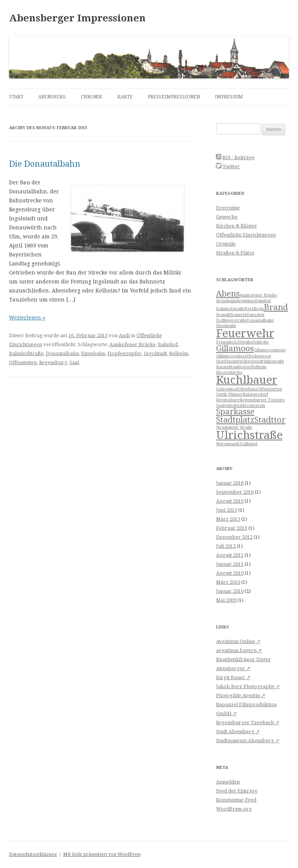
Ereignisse (228, 208)
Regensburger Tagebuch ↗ (248, 723)
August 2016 (230, 501)
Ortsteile (226, 244)
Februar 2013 (232, 528)
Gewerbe (227, 217)
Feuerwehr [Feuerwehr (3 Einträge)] (245, 333)
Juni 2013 (227, 510)
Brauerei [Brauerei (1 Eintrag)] (238, 315)
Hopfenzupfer (125, 353)
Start (16, 97)
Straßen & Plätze (235, 253)
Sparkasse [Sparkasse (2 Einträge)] (235, 412)
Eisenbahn (93, 353)
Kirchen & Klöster (237, 226)
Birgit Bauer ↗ (233, 677)
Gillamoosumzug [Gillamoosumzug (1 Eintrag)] (270, 350)
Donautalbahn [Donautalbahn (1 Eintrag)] (260, 320)
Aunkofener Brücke (132, 344)
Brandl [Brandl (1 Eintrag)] (223, 315)
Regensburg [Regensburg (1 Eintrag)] (228, 400)
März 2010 (228, 582)
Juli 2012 (226, 546)
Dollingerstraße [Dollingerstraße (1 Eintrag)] (231, 320)
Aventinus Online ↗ (238, 641)
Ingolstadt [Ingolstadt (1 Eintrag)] (253, 361)
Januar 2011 (230, 564)
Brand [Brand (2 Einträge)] (276, 307)
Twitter (231, 167)
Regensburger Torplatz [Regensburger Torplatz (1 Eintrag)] (262, 400)
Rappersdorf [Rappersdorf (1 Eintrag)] (256, 394)
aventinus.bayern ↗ (239, 650)
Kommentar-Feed (236, 800)
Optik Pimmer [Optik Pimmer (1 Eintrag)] (229, 394)
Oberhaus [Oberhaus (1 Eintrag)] (248, 389)
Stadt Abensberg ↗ (238, 732)
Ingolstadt (155, 353)
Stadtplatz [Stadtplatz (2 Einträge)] (235, 420)
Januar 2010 (230, 591)
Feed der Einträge (237, 791)
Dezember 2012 (234, 537)
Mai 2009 (226, 600)
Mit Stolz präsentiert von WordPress (102, 854)
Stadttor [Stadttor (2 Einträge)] (270, 420)
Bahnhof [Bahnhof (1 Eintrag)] (263, 301)
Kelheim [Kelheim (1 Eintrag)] (259, 367)
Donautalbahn (62, 353)
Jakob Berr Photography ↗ (248, 686)
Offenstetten (23, 362)
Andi (124, 335)
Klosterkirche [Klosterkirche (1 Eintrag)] (229, 373)
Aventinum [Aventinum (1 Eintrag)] (226, 301)
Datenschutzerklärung (33, 854)
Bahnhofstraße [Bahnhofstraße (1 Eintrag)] (230, 309)
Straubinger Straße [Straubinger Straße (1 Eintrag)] (234, 427)
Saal (74, 362)
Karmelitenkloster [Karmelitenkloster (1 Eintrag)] (234, 367)
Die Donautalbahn (45, 164)
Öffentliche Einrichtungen (246, 235)
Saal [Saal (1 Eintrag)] (220, 406)
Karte (125, 97)
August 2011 (230, 555)
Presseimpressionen (174, 97)
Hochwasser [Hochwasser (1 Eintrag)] (259, 356)
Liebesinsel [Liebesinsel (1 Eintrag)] (227, 389)
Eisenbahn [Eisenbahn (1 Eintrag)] (226, 326)
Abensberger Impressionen (77, 18)
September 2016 (235, 492)
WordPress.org (234, 809)
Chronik (92, 97)
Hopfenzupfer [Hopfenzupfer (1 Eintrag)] (230, 361)
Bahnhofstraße (26, 353)
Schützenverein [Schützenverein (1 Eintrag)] (251, 406)
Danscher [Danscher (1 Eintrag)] (255, 315)
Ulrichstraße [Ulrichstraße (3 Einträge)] (249, 435)
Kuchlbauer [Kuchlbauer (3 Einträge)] (247, 380)
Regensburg (53, 362)
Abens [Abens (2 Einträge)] (228, 294)
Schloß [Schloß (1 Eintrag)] (230, 406)
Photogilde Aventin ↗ (241, 695)
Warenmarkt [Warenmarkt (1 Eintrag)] (228, 444)
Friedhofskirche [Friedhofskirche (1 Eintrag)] (253, 342)
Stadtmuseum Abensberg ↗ (248, 741)
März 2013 (228, 519)
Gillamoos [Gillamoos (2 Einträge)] (235, 349)
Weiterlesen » (27, 318)
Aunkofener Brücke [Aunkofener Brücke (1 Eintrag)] (258, 295)
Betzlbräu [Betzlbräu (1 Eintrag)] (254, 309)
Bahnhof (168, 344)
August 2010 (230, 573)
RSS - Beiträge (238, 157)
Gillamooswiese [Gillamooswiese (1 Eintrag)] (231, 356)
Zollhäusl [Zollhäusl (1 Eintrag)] (249, 444)
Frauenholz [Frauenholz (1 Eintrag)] (227, 342)
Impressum (229, 97)
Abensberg (52, 97)
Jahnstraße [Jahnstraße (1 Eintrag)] (274, 361)
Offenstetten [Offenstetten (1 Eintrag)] (270, 389)
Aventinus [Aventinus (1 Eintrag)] (245, 301)
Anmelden (228, 782)
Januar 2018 (230, 483)
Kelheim (179, 353)
